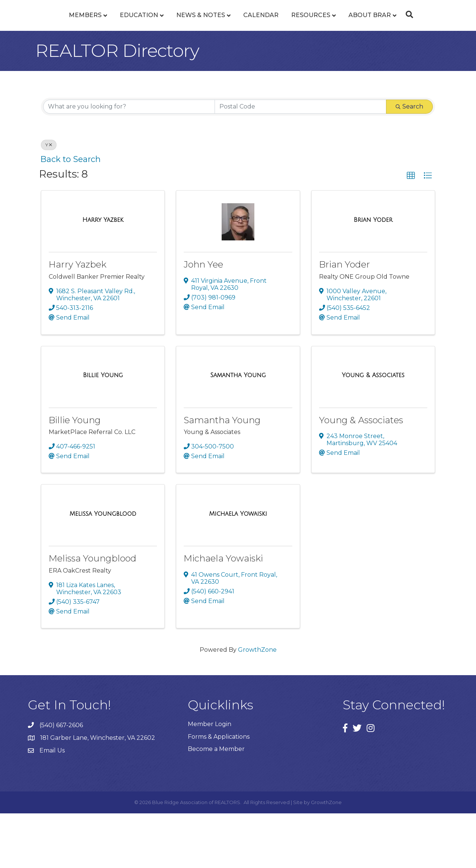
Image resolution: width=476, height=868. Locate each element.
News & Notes (158, 42)
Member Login (210, 779)
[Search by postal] (300, 161)
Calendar (304, 42)
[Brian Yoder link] (373, 275)
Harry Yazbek (78, 319)
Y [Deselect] (49, 199)
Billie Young (75, 475)
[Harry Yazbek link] (103, 275)
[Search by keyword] (129, 161)
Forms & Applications (219, 791)
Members (42, 42)
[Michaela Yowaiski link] (238, 569)
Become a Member (216, 804)
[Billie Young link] (103, 430)
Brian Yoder (345, 319)
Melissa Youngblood (93, 613)
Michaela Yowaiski (223, 613)
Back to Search (71, 214)
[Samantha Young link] (238, 430)
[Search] (450, 42)
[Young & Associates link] (373, 430)
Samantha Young (222, 475)
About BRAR (412, 42)
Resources (353, 42)
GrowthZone (257, 704)
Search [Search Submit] (409, 161)
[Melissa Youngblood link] (103, 569)
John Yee (203, 319)
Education (96, 42)
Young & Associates (361, 475)
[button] (411, 230)
